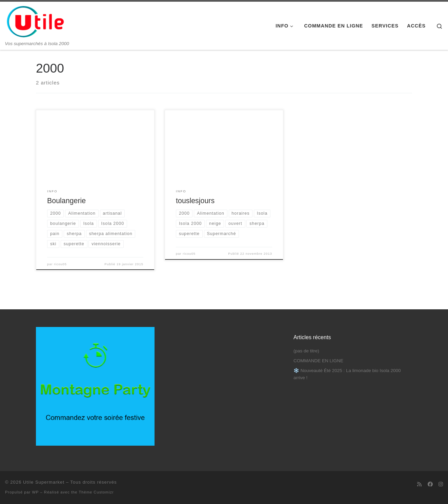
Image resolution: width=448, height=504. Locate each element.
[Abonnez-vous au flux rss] (419, 484)
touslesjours (195, 201)
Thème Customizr (96, 492)
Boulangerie (66, 201)
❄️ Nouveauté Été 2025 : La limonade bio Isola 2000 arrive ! (347, 374)
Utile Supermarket (44, 482)
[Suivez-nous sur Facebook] (430, 484)
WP (36, 492)
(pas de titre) (306, 351)
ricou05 (60, 264)
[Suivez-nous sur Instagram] (441, 484)
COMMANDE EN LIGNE (318, 361)
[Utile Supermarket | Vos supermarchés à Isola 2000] (36, 21)
